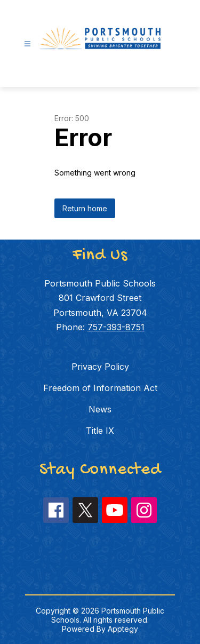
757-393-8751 (116, 327)
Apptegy (123, 629)
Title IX (100, 431)
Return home (85, 208)
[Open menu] (27, 44)
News (100, 409)
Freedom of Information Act (100, 388)
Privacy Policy (100, 367)
